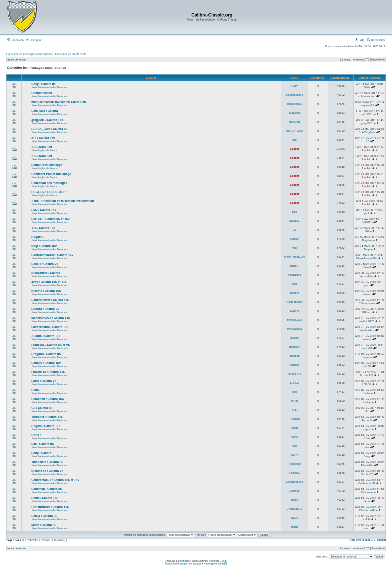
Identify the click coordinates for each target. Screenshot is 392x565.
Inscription (34, 40)
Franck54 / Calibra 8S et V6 (50, 345)
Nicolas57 (294, 473)
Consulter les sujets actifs (71, 54)
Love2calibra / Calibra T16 (50, 327)
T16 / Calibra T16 (43, 228)
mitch (294, 527)
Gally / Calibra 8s (43, 84)
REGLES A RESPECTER (48, 192)
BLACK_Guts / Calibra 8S (49, 129)
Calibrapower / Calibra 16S (50, 300)
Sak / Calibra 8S (42, 444)
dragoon (294, 356)
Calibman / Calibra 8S (47, 489)
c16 (294, 140)
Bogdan (294, 239)
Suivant (381, 540)
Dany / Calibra (41, 453)
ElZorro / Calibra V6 (45, 309)
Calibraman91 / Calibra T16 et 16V (55, 480)
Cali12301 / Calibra (44, 111)
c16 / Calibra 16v (43, 138)
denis (294, 500)
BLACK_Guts (294, 131)
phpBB (184, 561)
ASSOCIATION (41, 147)
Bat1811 (295, 221)
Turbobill (294, 419)
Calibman (294, 491)
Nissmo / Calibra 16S (46, 291)
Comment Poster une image (51, 174)
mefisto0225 (294, 320)
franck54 (294, 347)
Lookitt (295, 149)
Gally (295, 86)
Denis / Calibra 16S (45, 498)
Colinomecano (42, 93)
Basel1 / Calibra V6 (45, 264)
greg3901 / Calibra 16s (47, 120)
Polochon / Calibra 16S (47, 399)
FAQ (360, 40)
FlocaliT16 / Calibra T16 (48, 372)
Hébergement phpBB (215, 564)
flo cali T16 (295, 374)
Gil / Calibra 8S (42, 408)
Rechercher (376, 40)
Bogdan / (38, 237)
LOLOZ (294, 383)
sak (295, 446)
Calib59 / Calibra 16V (46, 363)
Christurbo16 (295, 509)
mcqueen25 (294, 104)
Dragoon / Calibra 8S (46, 354)
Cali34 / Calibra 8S (44, 516)
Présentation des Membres (53, 87)
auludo (295, 338)
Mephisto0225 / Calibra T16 (50, 318)
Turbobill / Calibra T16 (47, 417)
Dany (295, 455)
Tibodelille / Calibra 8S (47, 462)
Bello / (36, 390)
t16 (294, 230)
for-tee (294, 401)
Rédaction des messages (49, 183)
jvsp (294, 284)
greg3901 (295, 122)
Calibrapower (295, 302)
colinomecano (294, 95)
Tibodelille (295, 464)
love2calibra (295, 329)
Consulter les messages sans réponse (29, 54)
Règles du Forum (47, 150)
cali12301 (295, 113)
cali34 (295, 518)
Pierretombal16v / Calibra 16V (52, 255)
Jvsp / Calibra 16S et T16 (49, 282)
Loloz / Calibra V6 (44, 381)
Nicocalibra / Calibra (46, 273)
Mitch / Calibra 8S (44, 525)
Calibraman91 (294, 482)
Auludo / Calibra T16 (46, 336)
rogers (295, 428)
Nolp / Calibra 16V (44, 246)
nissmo (295, 293)
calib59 (295, 365)
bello (294, 392)
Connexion (15, 40)
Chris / (36, 435)
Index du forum (16, 60)
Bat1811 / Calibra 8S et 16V (50, 219)
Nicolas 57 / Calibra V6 (47, 471)
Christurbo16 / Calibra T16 (50, 507)
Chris (294, 437)
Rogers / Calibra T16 (46, 426)
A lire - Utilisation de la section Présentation (62, 201)
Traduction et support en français (183, 564)
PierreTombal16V (294, 257)
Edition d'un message (47, 165)
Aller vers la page (360, 540)
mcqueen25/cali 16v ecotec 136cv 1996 (59, 102)
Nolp (295, 248)
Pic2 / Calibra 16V (44, 210)
